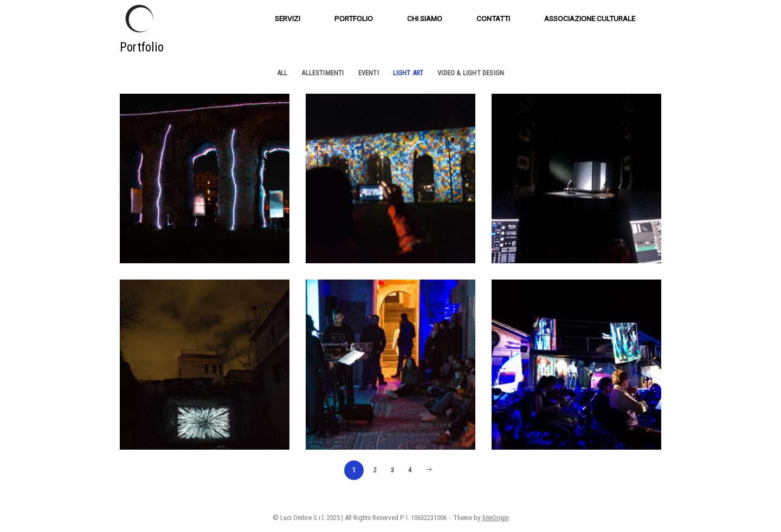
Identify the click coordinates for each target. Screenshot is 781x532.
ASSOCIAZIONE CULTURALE (590, 18)
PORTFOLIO (354, 18)
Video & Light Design (471, 73)
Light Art (408, 73)
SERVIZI (288, 18)
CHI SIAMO (425, 18)
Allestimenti (322, 73)
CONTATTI (493, 18)
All (282, 73)
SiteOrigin (495, 518)
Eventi (369, 73)
